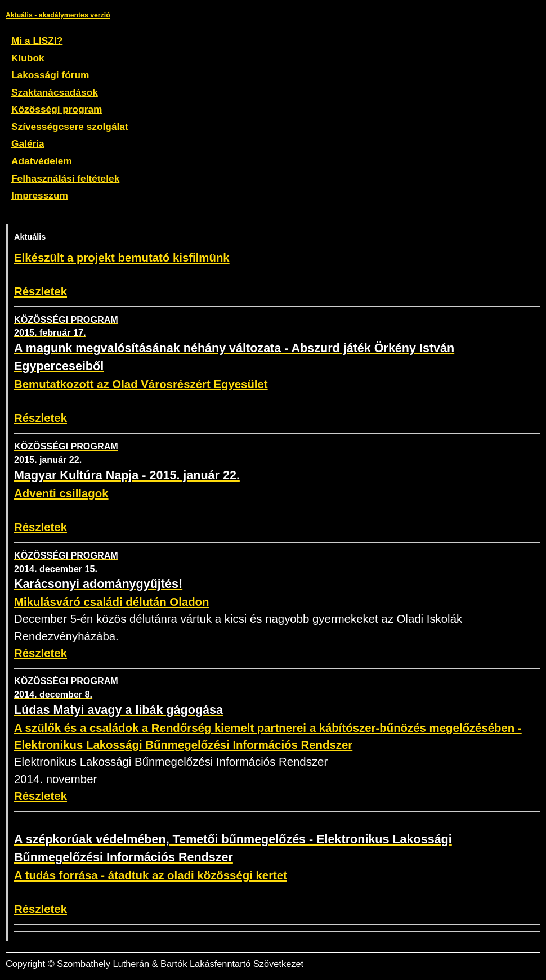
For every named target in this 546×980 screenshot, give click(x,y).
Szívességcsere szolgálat (70, 127)
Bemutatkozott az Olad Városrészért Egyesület (141, 384)
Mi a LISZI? (37, 41)
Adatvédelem (42, 161)
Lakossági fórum (50, 75)
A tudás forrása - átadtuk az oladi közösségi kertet (151, 875)
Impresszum (40, 195)
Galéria (28, 143)
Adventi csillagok (61, 493)
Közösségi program (57, 109)
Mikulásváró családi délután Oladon (111, 602)
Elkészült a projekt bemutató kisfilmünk (122, 258)
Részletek (41, 291)
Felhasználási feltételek (65, 178)
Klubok (28, 58)
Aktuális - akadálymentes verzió (58, 15)
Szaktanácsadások (55, 92)
